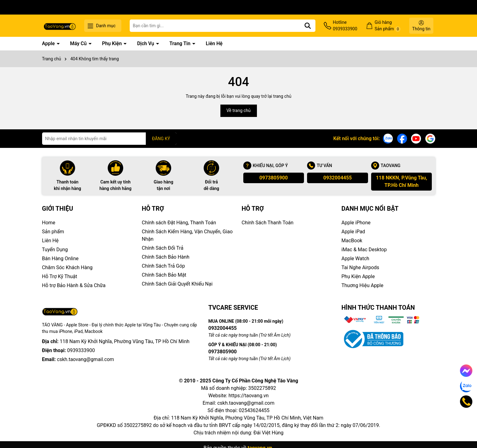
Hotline (345, 26)
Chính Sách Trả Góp (163, 266)
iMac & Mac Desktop (364, 250)
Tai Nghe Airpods (360, 267)
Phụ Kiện (112, 43)
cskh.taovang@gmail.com (86, 359)
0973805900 (274, 178)
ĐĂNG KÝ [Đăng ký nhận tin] (161, 139)
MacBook (352, 241)
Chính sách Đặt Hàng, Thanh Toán (179, 223)
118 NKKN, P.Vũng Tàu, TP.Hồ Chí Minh (401, 181)
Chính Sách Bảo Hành (166, 257)
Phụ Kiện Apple (358, 276)
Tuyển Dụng (55, 250)
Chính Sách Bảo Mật (164, 275)
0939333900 (81, 350)
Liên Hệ (214, 43)
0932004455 (338, 178)
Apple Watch (355, 258)
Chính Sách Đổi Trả (163, 248)
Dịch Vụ (146, 43)
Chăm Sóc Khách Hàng (67, 267)
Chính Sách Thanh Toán (268, 223)
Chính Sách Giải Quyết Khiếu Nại (177, 284)
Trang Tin (180, 43)
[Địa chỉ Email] (109, 139)
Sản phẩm (53, 232)
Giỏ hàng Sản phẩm (388, 26)
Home (49, 223)
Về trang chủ (239, 110)
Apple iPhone (356, 223)
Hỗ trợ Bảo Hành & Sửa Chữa (74, 285)
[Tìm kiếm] (308, 26)
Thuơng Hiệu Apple (362, 285)
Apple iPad (353, 232)
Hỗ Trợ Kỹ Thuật (60, 276)
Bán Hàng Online (60, 258)
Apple (49, 43)
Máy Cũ (79, 43)
